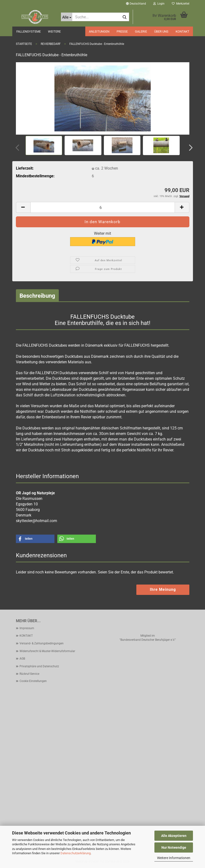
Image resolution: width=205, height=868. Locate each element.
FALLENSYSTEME (29, 31)
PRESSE (122, 31)
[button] (136, 4)
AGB (22, 659)
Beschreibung (37, 296)
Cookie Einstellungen (33, 681)
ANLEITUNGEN (99, 31)
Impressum (27, 628)
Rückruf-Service (29, 674)
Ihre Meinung (163, 589)
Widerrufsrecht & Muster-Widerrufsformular (47, 651)
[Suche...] (67, 17)
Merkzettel (181, 4)
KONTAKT (182, 31)
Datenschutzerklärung (76, 853)
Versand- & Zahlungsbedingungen (42, 643)
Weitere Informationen (174, 858)
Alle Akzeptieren (174, 836)
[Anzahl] (103, 207)
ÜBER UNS (161, 31)
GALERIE (141, 31)
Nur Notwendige (174, 847)
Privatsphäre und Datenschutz (39, 666)
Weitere (54, 31)
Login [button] (159, 4)
